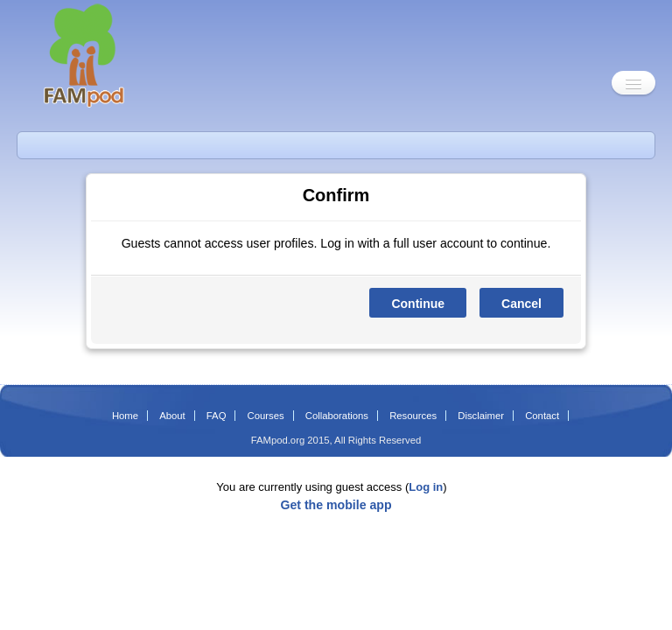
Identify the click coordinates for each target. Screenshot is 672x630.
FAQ (217, 416)
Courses (266, 416)
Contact (542, 416)
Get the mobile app (336, 505)
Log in (426, 487)
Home (125, 416)
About (172, 416)
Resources (413, 416)
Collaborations (337, 416)
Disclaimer (481, 416)
